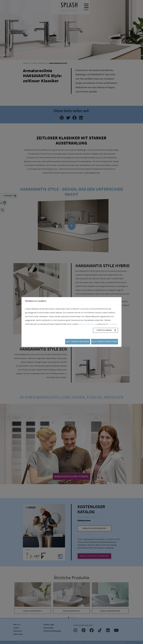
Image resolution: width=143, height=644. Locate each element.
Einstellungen (104, 330)
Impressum (113, 324)
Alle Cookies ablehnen (78, 341)
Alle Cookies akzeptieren (105, 341)
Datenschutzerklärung (87, 324)
